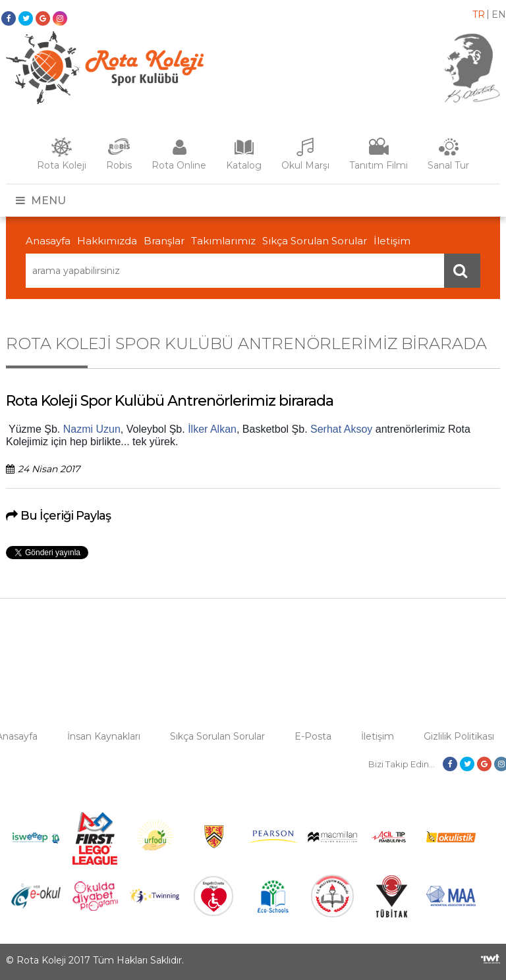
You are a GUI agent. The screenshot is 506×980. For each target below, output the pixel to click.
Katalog (244, 165)
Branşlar (164, 241)
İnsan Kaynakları (104, 736)
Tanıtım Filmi (379, 165)
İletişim (392, 241)
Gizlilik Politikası (459, 736)
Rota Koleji (62, 165)
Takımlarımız (223, 241)
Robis (119, 165)
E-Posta (313, 736)
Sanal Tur (448, 165)
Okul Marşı (305, 165)
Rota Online (179, 165)
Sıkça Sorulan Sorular (315, 241)
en (499, 14)
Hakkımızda (107, 241)
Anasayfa (48, 241)
